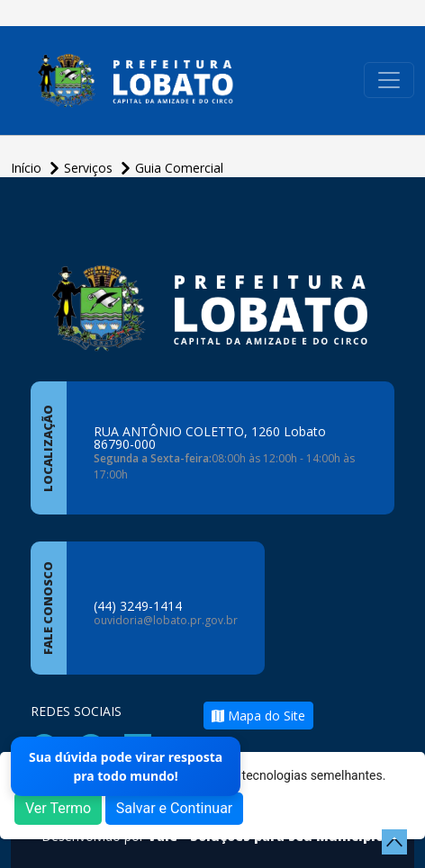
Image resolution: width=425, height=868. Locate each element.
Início (28, 168)
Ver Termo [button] (58, 808)
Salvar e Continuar (175, 808)
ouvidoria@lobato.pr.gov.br (166, 620)
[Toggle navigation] (389, 80)
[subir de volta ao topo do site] (394, 842)
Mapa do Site (258, 716)
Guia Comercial (179, 168)
